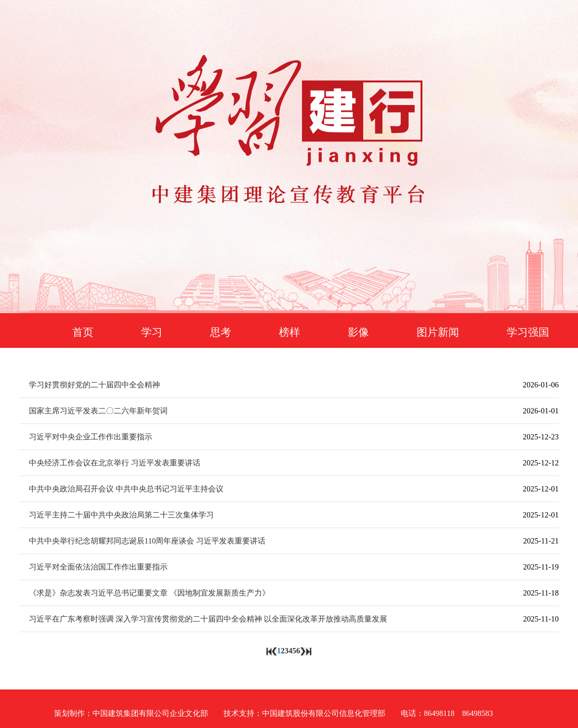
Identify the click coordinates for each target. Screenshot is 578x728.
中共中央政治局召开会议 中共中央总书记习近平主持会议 (126, 489)
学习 (152, 332)
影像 (358, 332)
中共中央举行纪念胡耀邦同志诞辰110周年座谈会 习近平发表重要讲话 (147, 541)
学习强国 (528, 332)
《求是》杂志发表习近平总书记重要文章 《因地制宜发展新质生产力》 (149, 593)
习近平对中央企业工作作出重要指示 (91, 437)
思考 (221, 332)
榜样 (289, 332)
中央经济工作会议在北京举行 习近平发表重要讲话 (115, 463)
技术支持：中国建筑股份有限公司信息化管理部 (304, 713)
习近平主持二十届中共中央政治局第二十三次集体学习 (121, 515)
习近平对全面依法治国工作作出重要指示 (98, 567)
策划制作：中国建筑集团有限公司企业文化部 (131, 713)
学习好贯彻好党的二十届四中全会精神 (94, 385)
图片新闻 (438, 332)
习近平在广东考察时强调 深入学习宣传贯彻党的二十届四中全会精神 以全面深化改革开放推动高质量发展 (208, 619)
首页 (83, 332)
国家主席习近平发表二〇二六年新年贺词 (98, 411)
